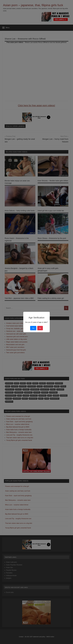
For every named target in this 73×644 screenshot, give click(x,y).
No (40, 328)
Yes (33, 328)
